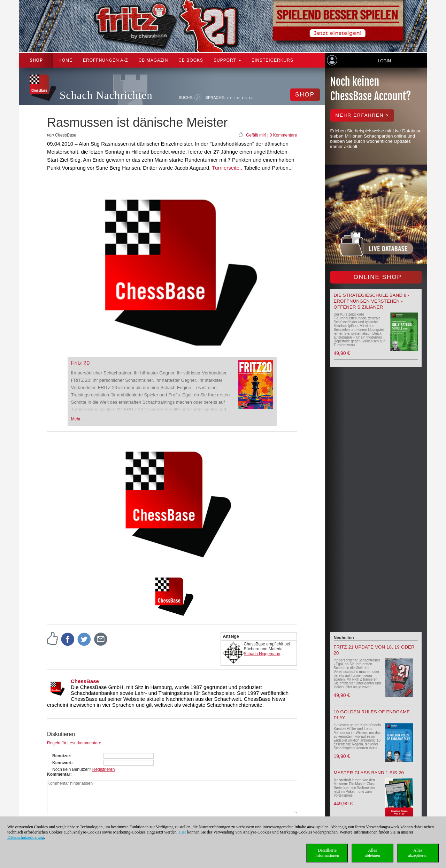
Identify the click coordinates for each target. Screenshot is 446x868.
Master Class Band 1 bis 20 (369, 773)
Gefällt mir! (256, 135)
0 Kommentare (283, 135)
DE (230, 98)
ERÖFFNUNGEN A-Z (106, 60)
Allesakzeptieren (418, 853)
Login (384, 61)
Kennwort (62, 763)
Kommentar (59, 774)
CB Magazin (153, 60)
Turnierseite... (227, 168)
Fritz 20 (80, 363)
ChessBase (85, 681)
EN (237, 98)
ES (244, 98)
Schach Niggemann (262, 654)
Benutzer (61, 756)
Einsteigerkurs (272, 60)
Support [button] (227, 60)
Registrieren (104, 769)
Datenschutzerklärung (26, 837)
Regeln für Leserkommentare (74, 743)
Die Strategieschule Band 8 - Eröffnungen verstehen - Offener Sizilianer (372, 301)
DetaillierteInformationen (327, 853)
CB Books (191, 60)
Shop (36, 60)
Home (66, 60)
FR (251, 98)
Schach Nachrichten (106, 95)
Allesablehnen (372, 853)
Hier (182, 832)
